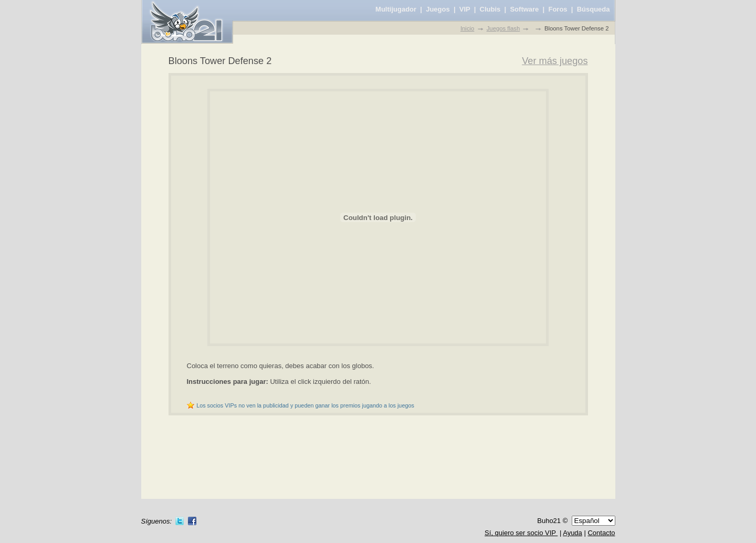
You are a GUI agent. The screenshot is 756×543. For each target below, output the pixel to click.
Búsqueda (594, 9)
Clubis (490, 9)
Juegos (438, 9)
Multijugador (396, 9)
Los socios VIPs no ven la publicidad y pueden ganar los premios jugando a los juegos (305, 405)
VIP (465, 9)
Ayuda (573, 533)
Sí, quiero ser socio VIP (521, 533)
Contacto (601, 533)
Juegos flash (503, 28)
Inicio (467, 28)
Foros (558, 9)
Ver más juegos (555, 61)
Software (524, 9)
